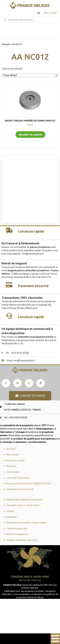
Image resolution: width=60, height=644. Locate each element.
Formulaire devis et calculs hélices (23, 505)
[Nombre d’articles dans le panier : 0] (38, 13)
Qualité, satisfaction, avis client (22, 540)
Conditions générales (17, 528)
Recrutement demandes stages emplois (27, 523)
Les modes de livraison (18, 478)
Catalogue (12, 517)
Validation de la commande (20, 489)
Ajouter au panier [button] (30, 135)
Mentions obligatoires (17, 534)
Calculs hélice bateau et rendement (24, 500)
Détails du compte (16, 460)
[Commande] (30, 75)
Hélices (10, 511)
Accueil (6, 44)
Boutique (11, 449)
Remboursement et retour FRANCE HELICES (29, 484)
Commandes (13, 472)
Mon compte (50, 13)
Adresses (11, 466)
